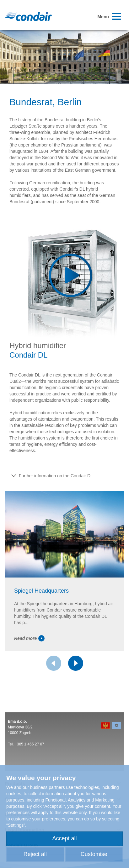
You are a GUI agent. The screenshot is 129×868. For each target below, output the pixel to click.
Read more (29, 638)
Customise (94, 854)
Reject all (35, 854)
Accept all (64, 838)
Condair (28, 16)
